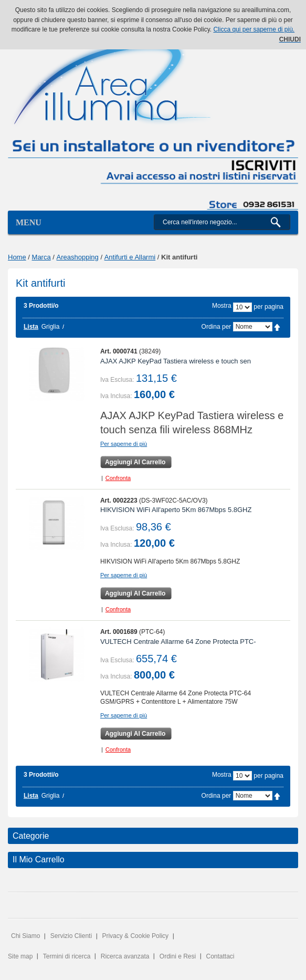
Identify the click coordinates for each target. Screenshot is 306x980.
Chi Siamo (25, 936)
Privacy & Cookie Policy (135, 936)
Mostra (222, 306)
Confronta (118, 478)
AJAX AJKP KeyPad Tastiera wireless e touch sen (176, 361)
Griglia (51, 327)
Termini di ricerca (67, 956)
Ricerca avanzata (125, 956)
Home (17, 257)
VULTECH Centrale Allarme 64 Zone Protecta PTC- (178, 642)
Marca (41, 257)
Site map (20, 956)
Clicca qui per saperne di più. (254, 29)
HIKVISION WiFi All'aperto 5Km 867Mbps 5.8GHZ (176, 510)
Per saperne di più (124, 444)
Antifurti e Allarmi (130, 257)
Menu (29, 222)
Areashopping (78, 257)
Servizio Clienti (71, 936)
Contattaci (220, 956)
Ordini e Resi (178, 956)
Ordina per (217, 327)
